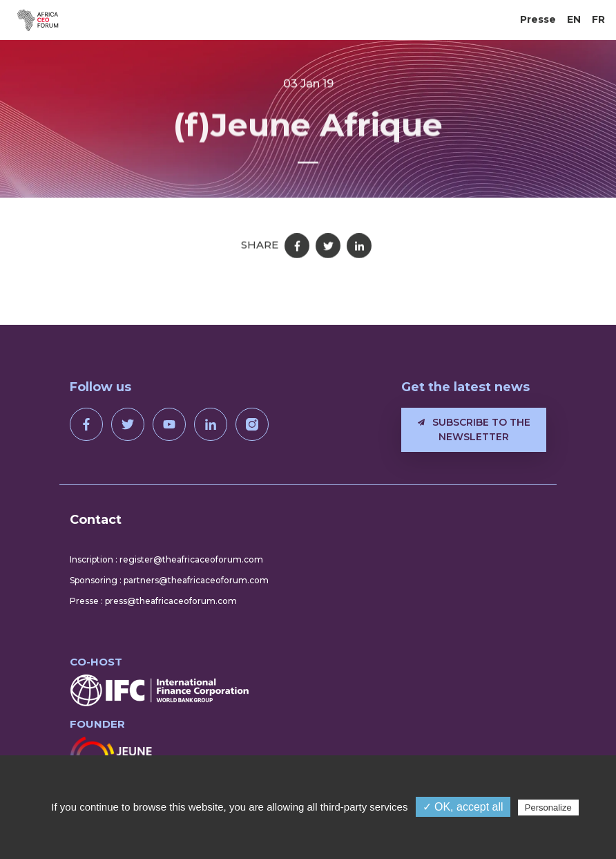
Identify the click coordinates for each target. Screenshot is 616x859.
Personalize (548, 808)
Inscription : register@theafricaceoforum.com (166, 559)
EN (574, 19)
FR (598, 19)
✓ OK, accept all (463, 807)
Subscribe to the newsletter (474, 429)
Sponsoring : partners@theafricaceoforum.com (169, 580)
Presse (538, 19)
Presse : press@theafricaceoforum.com (153, 601)
